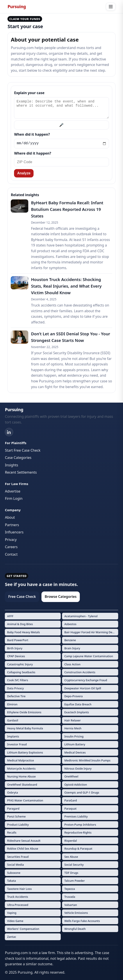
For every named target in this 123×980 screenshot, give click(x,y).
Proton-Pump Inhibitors (80, 825)
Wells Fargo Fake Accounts (82, 921)
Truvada (70, 897)
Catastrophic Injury (20, 664)
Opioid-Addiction (76, 785)
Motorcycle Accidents (21, 768)
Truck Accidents (18, 897)
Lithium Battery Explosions (25, 752)
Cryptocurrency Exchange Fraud (86, 680)
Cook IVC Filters (18, 680)
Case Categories (18, 458)
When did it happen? (32, 134)
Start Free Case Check (23, 450)
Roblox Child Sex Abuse (23, 849)
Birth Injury (15, 648)
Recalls (12, 832)
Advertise (12, 491)
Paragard (13, 808)
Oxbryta (12, 792)
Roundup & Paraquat (78, 849)
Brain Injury (72, 648)
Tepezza (70, 889)
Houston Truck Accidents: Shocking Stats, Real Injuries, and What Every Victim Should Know (66, 286)
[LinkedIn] (9, 432)
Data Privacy (15, 688)
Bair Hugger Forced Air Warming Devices (91, 632)
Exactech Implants (77, 712)
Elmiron (12, 704)
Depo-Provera (73, 696)
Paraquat (70, 808)
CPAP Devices (16, 656)
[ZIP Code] (61, 162)
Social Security (74, 865)
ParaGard (70, 800)
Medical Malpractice (20, 760)
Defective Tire (16, 696)
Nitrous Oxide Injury (78, 768)
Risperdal (70, 841)
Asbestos (70, 624)
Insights (11, 465)
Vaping (12, 913)
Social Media (15, 865)
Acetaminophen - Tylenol (81, 616)
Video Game (15, 921)
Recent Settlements (21, 472)
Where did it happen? (33, 153)
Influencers (14, 532)
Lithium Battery (75, 744)
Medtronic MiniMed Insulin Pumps (87, 760)
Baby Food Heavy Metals (23, 632)
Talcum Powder (74, 881)
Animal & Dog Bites (20, 624)
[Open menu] (111, 7)
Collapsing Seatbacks (21, 672)
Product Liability (18, 825)
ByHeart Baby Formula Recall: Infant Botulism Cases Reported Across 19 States (67, 209)
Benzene (70, 640)
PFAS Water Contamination (25, 800)
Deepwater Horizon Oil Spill (83, 688)
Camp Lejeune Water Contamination (89, 656)
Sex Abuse (71, 857)
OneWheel (71, 776)
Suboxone (14, 873)
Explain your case (29, 93)
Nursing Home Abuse (21, 776)
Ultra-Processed (18, 905)
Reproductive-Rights (78, 832)
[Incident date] (61, 144)
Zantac (12, 937)
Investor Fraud (17, 744)
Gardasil (12, 720)
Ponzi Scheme (16, 816)
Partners (12, 525)
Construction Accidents (80, 672)
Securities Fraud (18, 857)
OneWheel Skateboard (22, 785)
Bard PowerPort (18, 640)
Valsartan (71, 905)
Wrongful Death (75, 929)
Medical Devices (75, 752)
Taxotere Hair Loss (19, 889)
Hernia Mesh (73, 728)
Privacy (11, 540)
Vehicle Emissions (76, 913)
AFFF (10, 616)
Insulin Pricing (74, 736)
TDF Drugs (71, 873)
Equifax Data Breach (78, 704)
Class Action (72, 664)
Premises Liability (76, 816)
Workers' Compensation (23, 929)
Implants (13, 736)
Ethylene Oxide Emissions (24, 712)
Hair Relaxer (72, 720)
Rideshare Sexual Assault (24, 841)
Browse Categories (61, 597)
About (10, 517)
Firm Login (14, 498)
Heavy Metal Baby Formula (25, 728)
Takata (11, 881)
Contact (11, 554)
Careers (11, 547)
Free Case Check (22, 597)
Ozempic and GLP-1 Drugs (82, 792)
